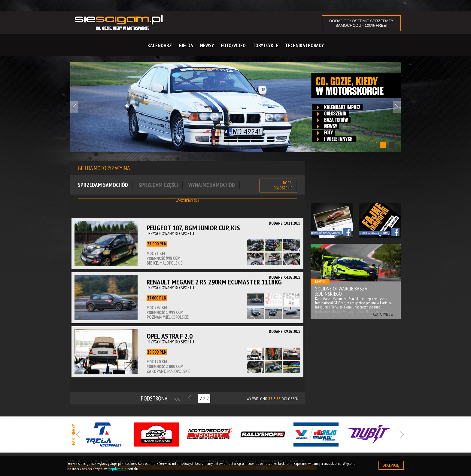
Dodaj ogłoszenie (283, 186)
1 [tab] (383, 145)
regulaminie (117, 469)
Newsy (207, 45)
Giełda (186, 45)
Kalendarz (160, 45)
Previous (74, 107)
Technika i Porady (304, 45)
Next (397, 107)
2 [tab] (392, 145)
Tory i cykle (265, 45)
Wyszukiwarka (187, 201)
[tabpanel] (235, 107)
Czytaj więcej (383, 314)
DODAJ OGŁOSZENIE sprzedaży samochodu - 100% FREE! (361, 23)
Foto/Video (233, 45)
